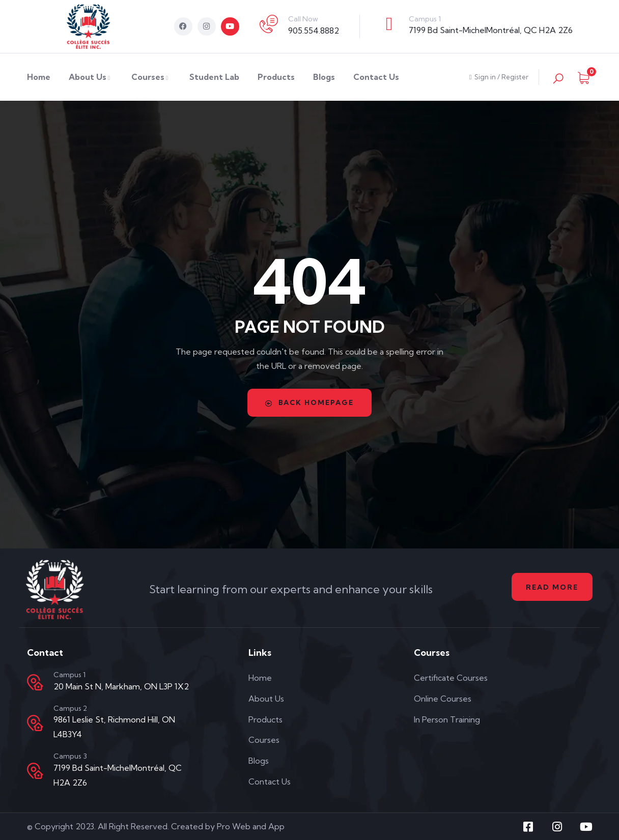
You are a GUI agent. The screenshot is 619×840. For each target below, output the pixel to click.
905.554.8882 (314, 31)
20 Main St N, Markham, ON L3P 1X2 (121, 686)
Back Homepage (309, 402)
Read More (551, 587)
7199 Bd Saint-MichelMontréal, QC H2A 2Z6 (491, 30)
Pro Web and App (251, 826)
